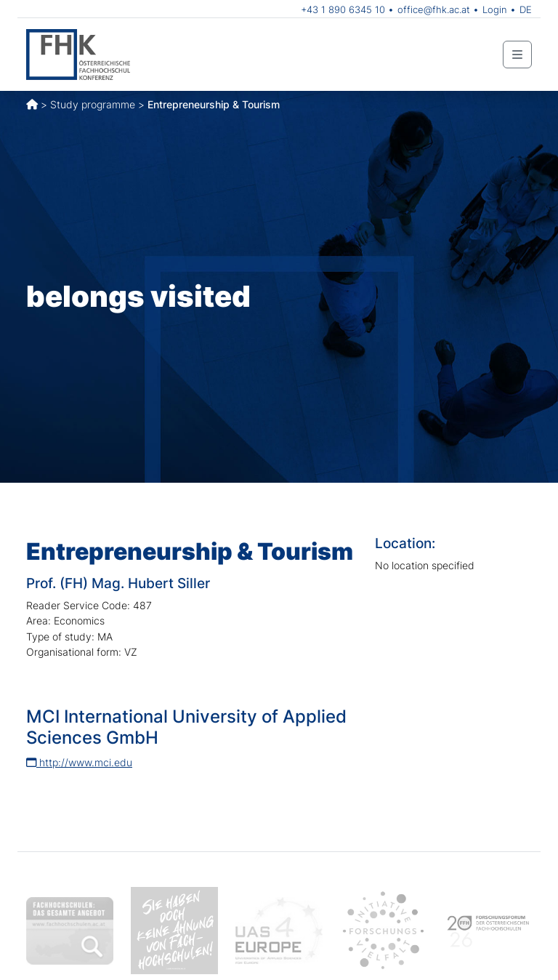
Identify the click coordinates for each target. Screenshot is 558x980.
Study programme (93, 104)
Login (495, 9)
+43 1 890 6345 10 (343, 9)
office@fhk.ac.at (434, 9)
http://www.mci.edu (79, 762)
